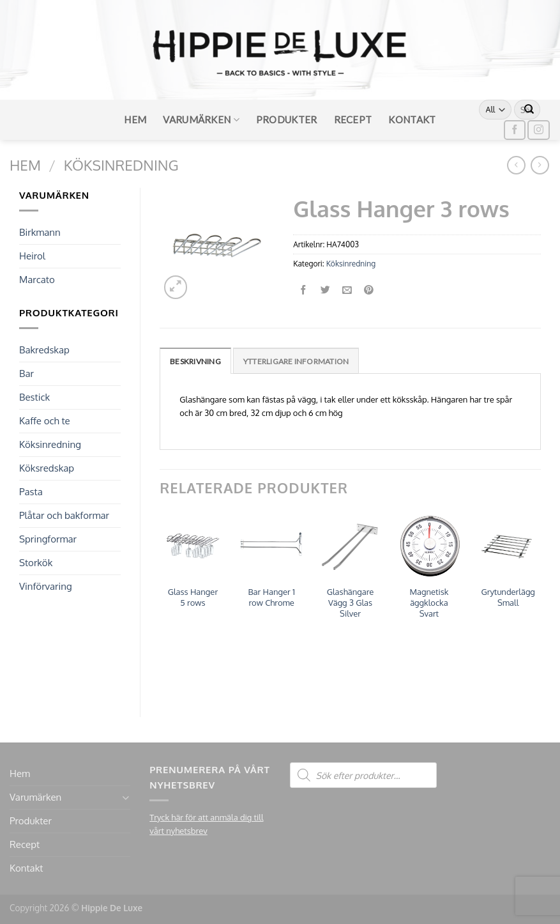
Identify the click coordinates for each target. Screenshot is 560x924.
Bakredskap (44, 350)
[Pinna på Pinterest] (369, 290)
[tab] (195, 361)
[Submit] (529, 110)
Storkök (36, 563)
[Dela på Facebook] (304, 290)
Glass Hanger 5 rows (193, 597)
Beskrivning (195, 361)
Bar (26, 373)
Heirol (32, 256)
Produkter (287, 119)
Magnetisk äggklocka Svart (429, 603)
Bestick (34, 397)
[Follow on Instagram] (538, 130)
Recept (353, 119)
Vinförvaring (46, 586)
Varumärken (201, 120)
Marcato (37, 280)
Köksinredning (121, 165)
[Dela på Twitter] (325, 290)
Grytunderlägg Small (508, 597)
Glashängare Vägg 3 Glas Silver (351, 603)
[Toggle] (126, 798)
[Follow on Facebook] (515, 130)
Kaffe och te (45, 421)
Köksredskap (47, 468)
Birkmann (40, 232)
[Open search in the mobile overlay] (363, 775)
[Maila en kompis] (347, 290)
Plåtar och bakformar (64, 515)
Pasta (31, 492)
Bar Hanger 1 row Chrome (271, 597)
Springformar (48, 539)
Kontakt (412, 119)
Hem (135, 119)
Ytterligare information (296, 361)
